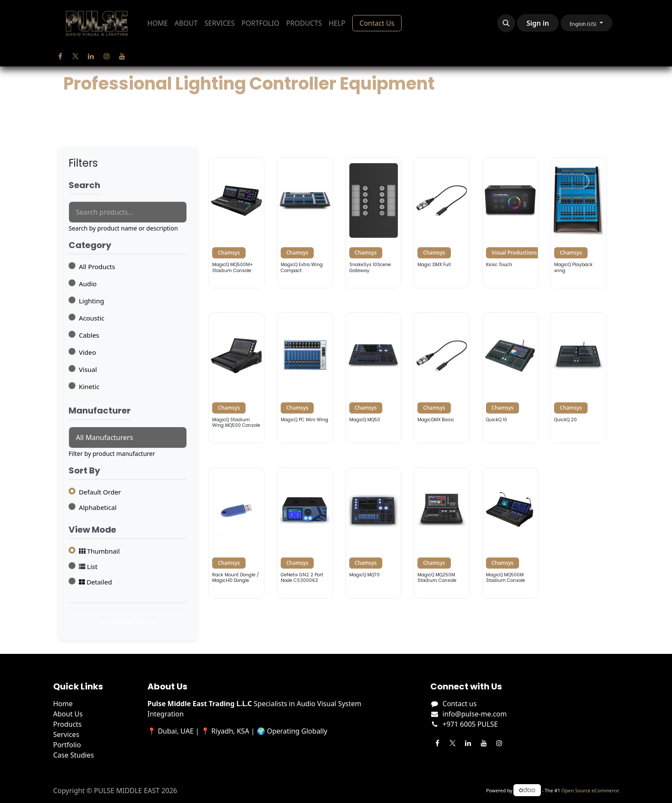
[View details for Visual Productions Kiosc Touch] (510, 223)
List (88, 566)
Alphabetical (98, 507)
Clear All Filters (128, 622)
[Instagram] (107, 56)
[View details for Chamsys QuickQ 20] (578, 378)
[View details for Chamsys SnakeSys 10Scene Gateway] (373, 223)
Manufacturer (100, 411)
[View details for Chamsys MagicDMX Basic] (442, 378)
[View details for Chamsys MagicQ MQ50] (373, 378)
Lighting (91, 301)
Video (87, 352)
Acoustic (92, 318)
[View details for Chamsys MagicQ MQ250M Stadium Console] (442, 533)
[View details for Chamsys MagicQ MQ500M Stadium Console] (510, 533)
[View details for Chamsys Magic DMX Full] (442, 223)
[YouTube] (122, 56)
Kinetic (89, 387)
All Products (97, 267)
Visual (88, 369)
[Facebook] (60, 56)
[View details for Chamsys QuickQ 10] (510, 378)
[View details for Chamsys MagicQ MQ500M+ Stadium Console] (236, 223)
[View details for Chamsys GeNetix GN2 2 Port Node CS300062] (305, 533)
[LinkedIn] (91, 56)
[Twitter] (75, 56)
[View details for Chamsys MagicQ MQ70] (373, 533)
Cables (89, 335)
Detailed (95, 582)
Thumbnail (99, 551)
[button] (506, 23)
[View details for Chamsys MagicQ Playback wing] (578, 223)
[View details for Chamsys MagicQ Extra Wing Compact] (305, 223)
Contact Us (377, 23)
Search (84, 186)
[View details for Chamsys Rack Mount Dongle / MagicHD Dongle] (236, 533)
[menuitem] (158, 23)
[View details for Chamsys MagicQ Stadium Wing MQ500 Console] (236, 378)
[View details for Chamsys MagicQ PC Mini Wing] (305, 378)
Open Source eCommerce (590, 790)
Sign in (538, 23)
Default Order (100, 492)
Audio (88, 284)
